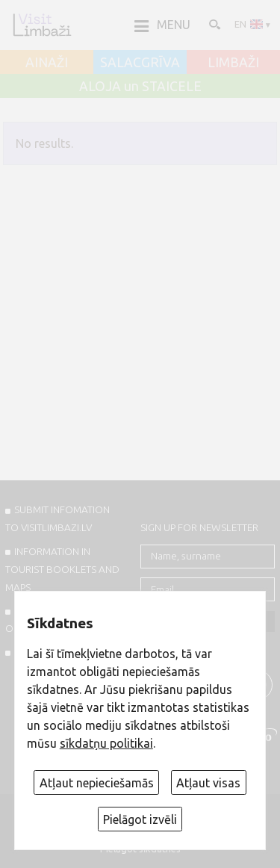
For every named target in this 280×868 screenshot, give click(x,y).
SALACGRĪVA (140, 63)
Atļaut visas (208, 783)
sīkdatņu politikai (106, 743)
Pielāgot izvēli (140, 819)
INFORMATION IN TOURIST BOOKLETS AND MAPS (62, 569)
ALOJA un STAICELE (140, 87)
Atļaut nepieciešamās (97, 783)
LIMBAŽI (233, 63)
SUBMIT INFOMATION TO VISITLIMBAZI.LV (57, 518)
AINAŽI (47, 63)
